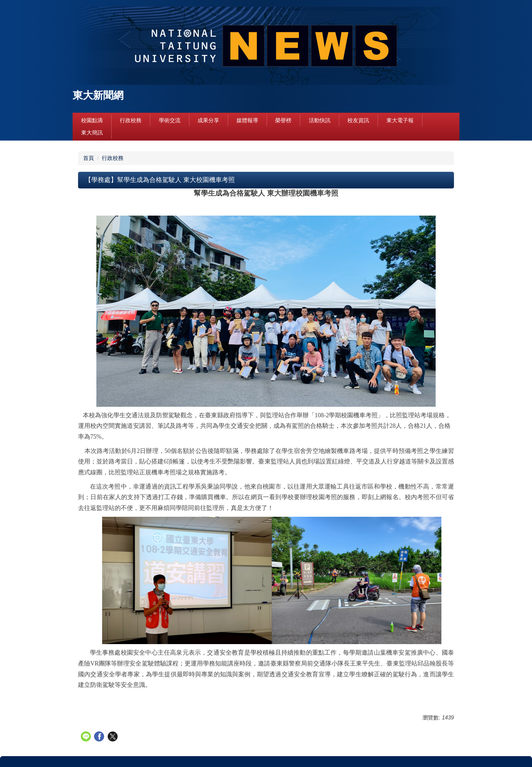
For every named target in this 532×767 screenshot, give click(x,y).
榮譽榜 (283, 120)
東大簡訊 (92, 133)
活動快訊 (320, 120)
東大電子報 (400, 120)
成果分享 (208, 120)
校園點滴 (92, 120)
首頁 (89, 158)
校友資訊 (358, 120)
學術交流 (170, 120)
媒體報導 (247, 120)
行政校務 (131, 120)
